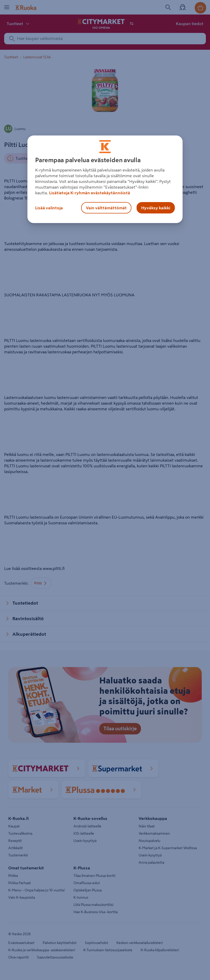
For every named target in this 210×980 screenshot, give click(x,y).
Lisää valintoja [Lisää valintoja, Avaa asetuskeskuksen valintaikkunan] (49, 208)
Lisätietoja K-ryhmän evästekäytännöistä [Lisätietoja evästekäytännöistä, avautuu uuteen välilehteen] (90, 193)
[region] (105, 179)
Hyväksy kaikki (156, 208)
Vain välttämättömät (106, 208)
